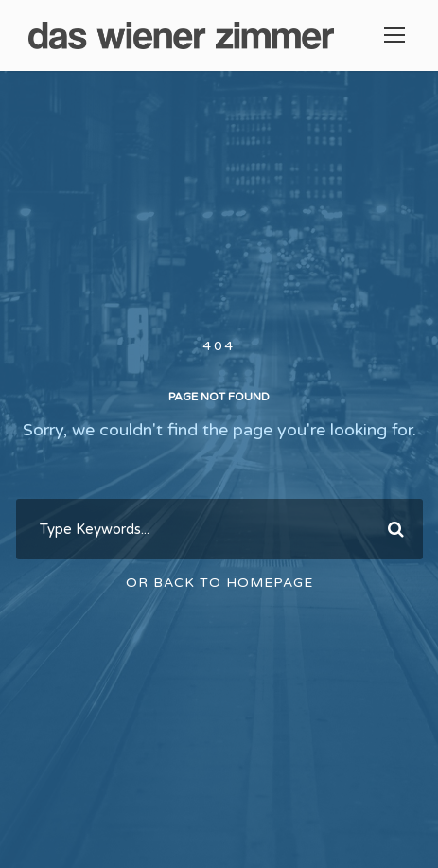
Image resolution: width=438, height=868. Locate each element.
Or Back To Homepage (219, 583)
